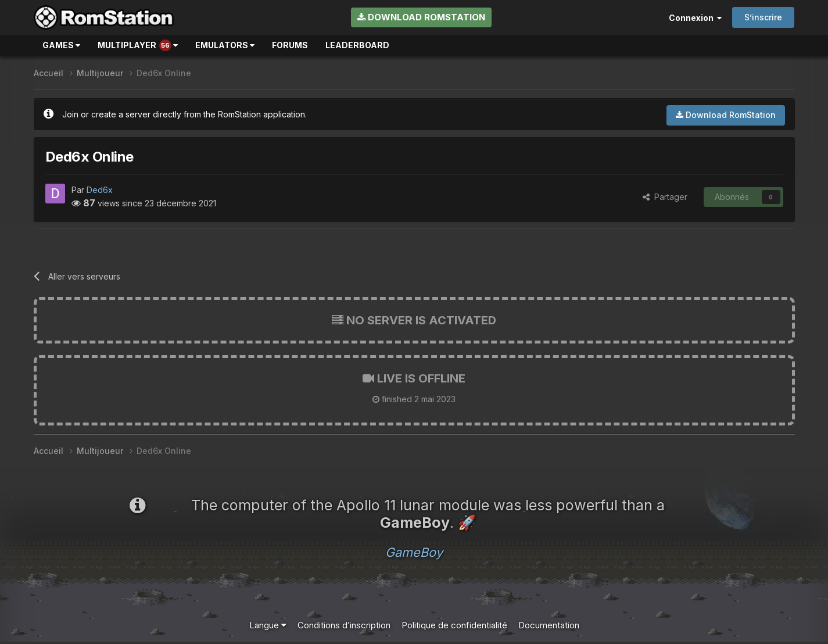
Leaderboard (357, 45)
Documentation (549, 625)
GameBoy (414, 552)
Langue (268, 625)
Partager (665, 197)
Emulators (225, 45)
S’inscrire (763, 17)
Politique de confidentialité (454, 625)
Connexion (695, 18)
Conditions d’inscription (344, 625)
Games (61, 45)
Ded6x (100, 190)
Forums (290, 45)
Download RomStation (421, 17)
